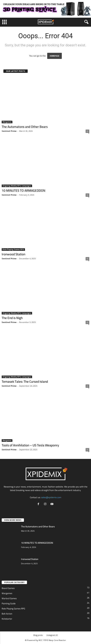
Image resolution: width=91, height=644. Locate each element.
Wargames (7, 122)
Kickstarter (7, 619)
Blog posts (38, 635)
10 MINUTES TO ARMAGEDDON (24, 191)
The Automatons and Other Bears (25, 127)
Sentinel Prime (9, 131)
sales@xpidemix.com (51, 497)
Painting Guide (9, 603)
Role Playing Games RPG (13, 249)
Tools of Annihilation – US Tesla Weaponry (30, 445)
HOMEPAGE (54, 56)
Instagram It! (52, 635)
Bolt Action (7, 614)
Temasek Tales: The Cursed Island (25, 382)
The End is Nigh (12, 318)
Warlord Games (9, 598)
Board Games (8, 588)
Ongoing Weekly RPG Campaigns (17, 186)
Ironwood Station (13, 254)
